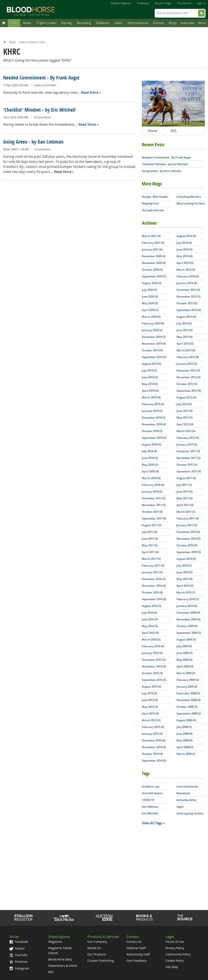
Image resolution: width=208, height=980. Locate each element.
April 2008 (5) (185, 747)
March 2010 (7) (186, 592)
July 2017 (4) (149, 532)
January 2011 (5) (187, 525)
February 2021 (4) (153, 243)
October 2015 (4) (152, 673)
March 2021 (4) (151, 236)
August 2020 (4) (151, 283)
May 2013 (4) (184, 337)
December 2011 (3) (188, 451)
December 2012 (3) (188, 371)
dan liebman (150, 807)
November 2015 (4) (154, 666)
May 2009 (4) (184, 660)
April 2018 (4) (150, 471)
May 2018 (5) (150, 465)
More (202, 23)
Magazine (55, 942)
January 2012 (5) (187, 444)
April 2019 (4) (150, 391)
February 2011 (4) (188, 518)
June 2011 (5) (184, 492)
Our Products (97, 954)
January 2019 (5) (152, 411)
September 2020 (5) (154, 276)
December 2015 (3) (154, 660)
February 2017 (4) (153, 566)
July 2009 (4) (184, 646)
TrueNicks (143, 3)
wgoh (180, 807)
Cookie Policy (175, 961)
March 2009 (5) (186, 673)
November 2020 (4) (154, 263)
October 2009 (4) (187, 626)
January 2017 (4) (152, 572)
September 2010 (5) (189, 552)
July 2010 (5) (184, 566)
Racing (67, 23)
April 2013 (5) (185, 344)
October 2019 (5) (152, 350)
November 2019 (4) (154, 344)
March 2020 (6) (151, 317)
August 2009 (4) (186, 640)
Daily (14, 23)
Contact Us (134, 942)
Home (5, 42)
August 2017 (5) (151, 525)
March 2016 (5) (151, 640)
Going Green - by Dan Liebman (33, 142)
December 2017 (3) (154, 498)
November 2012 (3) (188, 377)
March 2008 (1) (186, 754)
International (138, 23)
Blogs (173, 23)
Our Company (97, 942)
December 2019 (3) (154, 337)
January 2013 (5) (187, 364)
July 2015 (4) (149, 693)
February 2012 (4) (188, 438)
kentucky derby (186, 800)
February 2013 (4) (188, 357)
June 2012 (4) (184, 411)
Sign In (201, 3)
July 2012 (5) (184, 404)
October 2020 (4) (152, 270)
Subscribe (188, 23)
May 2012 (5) (184, 418)
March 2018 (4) (151, 478)
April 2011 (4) (185, 505)
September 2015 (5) (154, 680)
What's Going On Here (32, 42)
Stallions (103, 23)
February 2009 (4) (188, 680)
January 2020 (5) (152, 330)
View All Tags (152, 823)
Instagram (19, 968)
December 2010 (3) (188, 532)
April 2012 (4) (185, 424)
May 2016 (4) (150, 626)
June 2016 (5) (150, 619)
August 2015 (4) (151, 687)
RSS (174, 131)
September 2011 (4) (189, 471)
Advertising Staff (138, 954)
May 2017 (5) (150, 545)
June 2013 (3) (184, 330)
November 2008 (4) (188, 700)
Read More (90, 92)
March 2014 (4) (186, 270)
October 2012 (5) (187, 384)
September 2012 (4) (189, 391)
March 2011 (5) (186, 512)
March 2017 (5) (151, 559)
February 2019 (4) (153, 404)
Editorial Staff (136, 948)
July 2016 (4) (149, 613)
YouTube (18, 955)
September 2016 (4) (154, 599)
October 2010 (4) (187, 545)
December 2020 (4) (154, 256)
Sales (118, 23)
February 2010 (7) (188, 599)
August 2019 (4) (151, 364)
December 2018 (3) (154, 418)
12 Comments (42, 117)
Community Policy (178, 954)
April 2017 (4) (150, 552)
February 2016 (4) (153, 646)
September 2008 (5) (189, 714)
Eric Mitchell (150, 813)
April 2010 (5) (185, 586)
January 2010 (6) (187, 606)
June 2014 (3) (184, 249)
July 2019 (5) (149, 371)
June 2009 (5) (184, 653)
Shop (144, 918)
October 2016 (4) (152, 592)
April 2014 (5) (185, 263)
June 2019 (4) (150, 377)
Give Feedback (137, 961)
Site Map (172, 967)
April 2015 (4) (150, 714)
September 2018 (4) (154, 438)
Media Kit (94, 948)
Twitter (17, 948)
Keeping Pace (150, 203)
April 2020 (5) (150, 310)
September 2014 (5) (154, 761)
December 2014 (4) (154, 740)
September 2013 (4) (189, 310)
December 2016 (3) (154, 579)
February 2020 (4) (153, 323)
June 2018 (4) (150, 458)
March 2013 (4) (186, 350)
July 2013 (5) (184, 323)
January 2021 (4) (152, 249)
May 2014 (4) (184, 256)
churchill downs (152, 793)
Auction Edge (163, 3)
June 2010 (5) (184, 572)
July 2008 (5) (184, 727)
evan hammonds (187, 786)
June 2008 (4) (184, 734)
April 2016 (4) (150, 633)
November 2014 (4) (154, 747)
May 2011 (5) (184, 498)
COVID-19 (148, 800)
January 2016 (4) (152, 653)
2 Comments (42, 149)
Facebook (19, 942)
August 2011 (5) (186, 478)
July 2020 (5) (149, 290)
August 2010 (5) (186, 559)
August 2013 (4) (186, 317)
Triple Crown (46, 23)
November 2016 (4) (154, 586)
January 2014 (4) (187, 283)
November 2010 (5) (188, 539)
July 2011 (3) (184, 485)
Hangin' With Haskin (155, 197)
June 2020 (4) (150, 297)
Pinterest (18, 962)
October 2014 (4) (152, 754)
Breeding (84, 23)
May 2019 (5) (150, 384)
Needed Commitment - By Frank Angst (41, 78)
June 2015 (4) (150, 700)
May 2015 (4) (150, 707)
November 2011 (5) (188, 458)
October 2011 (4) (187, 465)
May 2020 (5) (150, 303)
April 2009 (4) (185, 666)
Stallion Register (121, 3)
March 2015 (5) (151, 720)
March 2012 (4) (186, 431)
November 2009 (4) (188, 619)
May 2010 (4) (184, 579)
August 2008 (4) (186, 720)
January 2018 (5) (152, 492)
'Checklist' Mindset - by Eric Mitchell (39, 110)
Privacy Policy (175, 948)
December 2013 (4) (188, 290)
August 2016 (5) (151, 606)
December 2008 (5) (188, 693)
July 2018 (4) (149, 451)
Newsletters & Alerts (63, 966)
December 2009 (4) (188, 613)
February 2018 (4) (153, 485)
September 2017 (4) (154, 518)
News (27, 23)
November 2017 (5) (154, 505)
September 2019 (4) (154, 357)
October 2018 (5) (152, 431)
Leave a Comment (45, 85)
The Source (184, 3)
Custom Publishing (101, 961)
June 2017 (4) (150, 539)
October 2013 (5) (187, 303)
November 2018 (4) (154, 424)
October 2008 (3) (187, 707)
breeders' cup (151, 786)
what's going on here (190, 813)
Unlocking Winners (189, 197)
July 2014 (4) (184, 243)
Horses (159, 23)
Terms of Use (175, 942)
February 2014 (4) (188, 276)
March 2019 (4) (151, 397)
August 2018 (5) (151, 444)
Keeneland (183, 793)
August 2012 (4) (186, 397)
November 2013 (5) (188, 297)
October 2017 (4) (152, 512)
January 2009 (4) (187, 687)
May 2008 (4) (184, 740)
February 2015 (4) (153, 727)
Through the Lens (153, 210)
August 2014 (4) (186, 236)
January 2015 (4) (152, 734)
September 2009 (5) (189, 633)
